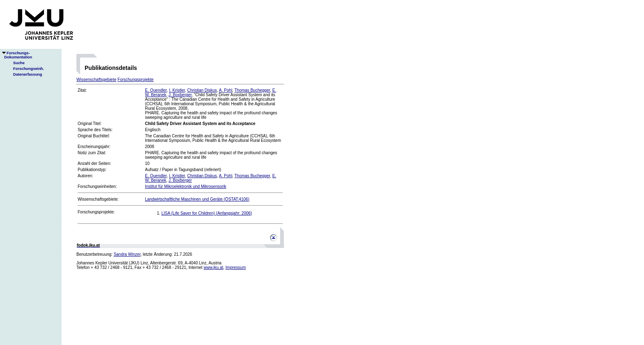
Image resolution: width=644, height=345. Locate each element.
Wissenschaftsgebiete (96, 80)
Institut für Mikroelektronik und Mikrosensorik (186, 186)
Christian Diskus (202, 90)
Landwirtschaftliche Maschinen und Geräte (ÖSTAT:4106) (197, 199)
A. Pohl (225, 90)
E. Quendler (156, 90)
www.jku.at (214, 267)
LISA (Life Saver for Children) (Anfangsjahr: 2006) (207, 213)
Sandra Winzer (127, 254)
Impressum (236, 267)
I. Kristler (177, 90)
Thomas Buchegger (252, 90)
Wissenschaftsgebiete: (98, 199)
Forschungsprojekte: (96, 212)
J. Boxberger (180, 95)
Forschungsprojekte (136, 80)
